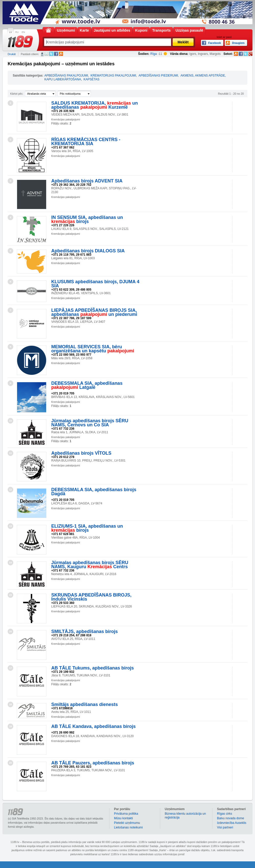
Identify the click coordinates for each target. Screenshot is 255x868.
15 (10, 595)
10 (10, 421)
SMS (42, 54)
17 (10, 668)
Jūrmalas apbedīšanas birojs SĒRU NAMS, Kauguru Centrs (90, 565)
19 (10, 726)
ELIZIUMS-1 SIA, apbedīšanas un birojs (87, 528)
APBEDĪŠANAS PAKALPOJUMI (66, 76)
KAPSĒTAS (91, 79)
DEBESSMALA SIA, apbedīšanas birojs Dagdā (94, 492)
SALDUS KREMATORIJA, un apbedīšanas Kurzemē (94, 105)
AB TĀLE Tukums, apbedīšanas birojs (93, 668)
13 (10, 526)
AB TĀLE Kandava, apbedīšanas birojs (93, 726)
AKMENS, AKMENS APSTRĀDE (203, 76)
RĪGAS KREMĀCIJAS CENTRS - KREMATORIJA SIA (86, 142)
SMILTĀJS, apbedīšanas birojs (85, 631)
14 (10, 563)
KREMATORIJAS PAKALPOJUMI (113, 76)
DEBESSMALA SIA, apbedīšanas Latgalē (87, 385)
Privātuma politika (126, 814)
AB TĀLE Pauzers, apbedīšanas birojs (93, 763)
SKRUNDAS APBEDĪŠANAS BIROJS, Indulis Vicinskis (91, 597)
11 (10, 453)
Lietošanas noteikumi (128, 827)
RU (17, 32)
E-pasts (46, 54)
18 (10, 704)
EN (23, 32)
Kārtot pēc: (17, 94)
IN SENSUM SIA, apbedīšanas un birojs (87, 219)
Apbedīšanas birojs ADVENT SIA (87, 181)
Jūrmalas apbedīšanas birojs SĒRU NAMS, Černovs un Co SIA (90, 423)
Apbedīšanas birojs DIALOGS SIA (88, 251)
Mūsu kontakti (123, 818)
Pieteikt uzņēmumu (127, 823)
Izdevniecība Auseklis (232, 823)
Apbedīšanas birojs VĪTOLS (81, 453)
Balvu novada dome (231, 818)
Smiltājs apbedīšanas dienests (85, 704)
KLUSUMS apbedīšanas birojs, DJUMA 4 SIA (95, 284)
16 (10, 631)
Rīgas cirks (225, 814)
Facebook (56, 54)
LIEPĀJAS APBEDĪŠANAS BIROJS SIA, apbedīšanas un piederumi (94, 312)
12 (10, 490)
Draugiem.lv (61, 54)
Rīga (154, 54)
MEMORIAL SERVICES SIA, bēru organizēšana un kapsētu (93, 349)
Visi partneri (225, 827)
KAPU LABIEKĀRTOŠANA (63, 79)
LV (11, 32)
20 (10, 763)
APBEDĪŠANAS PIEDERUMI (158, 76)
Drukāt (12, 54)
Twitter (51, 54)
